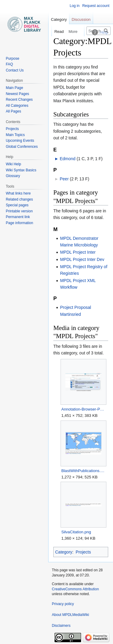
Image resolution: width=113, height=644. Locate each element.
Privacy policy (63, 604)
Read (54, 32)
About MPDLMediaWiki (70, 615)
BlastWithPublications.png (83, 471)
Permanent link (18, 217)
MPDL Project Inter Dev (82, 259)
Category (64, 552)
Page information (19, 223)
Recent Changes (19, 100)
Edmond (67, 159)
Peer (64, 179)
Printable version (19, 211)
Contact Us (15, 70)
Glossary (13, 176)
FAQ (9, 64)
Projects (83, 552)
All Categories (17, 106)
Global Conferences (22, 147)
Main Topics (15, 135)
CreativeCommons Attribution (75, 589)
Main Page (14, 88)
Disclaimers (61, 626)
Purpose (13, 59)
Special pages (17, 205)
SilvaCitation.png (76, 532)
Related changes (19, 199)
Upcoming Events (20, 141)
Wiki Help (13, 164)
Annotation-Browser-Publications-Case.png (83, 409)
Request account (96, 6)
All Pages (13, 111)
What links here (18, 193)
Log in (75, 6)
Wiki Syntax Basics (21, 170)
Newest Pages (17, 94)
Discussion (81, 19)
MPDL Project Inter (78, 252)
